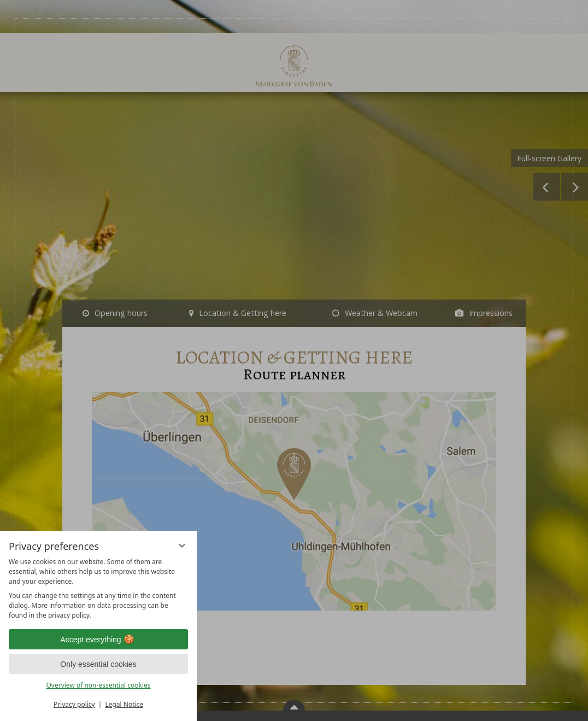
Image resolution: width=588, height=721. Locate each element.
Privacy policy (74, 704)
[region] (98, 589)
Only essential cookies (98, 664)
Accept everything (98, 640)
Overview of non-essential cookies (98, 685)
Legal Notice (124, 704)
